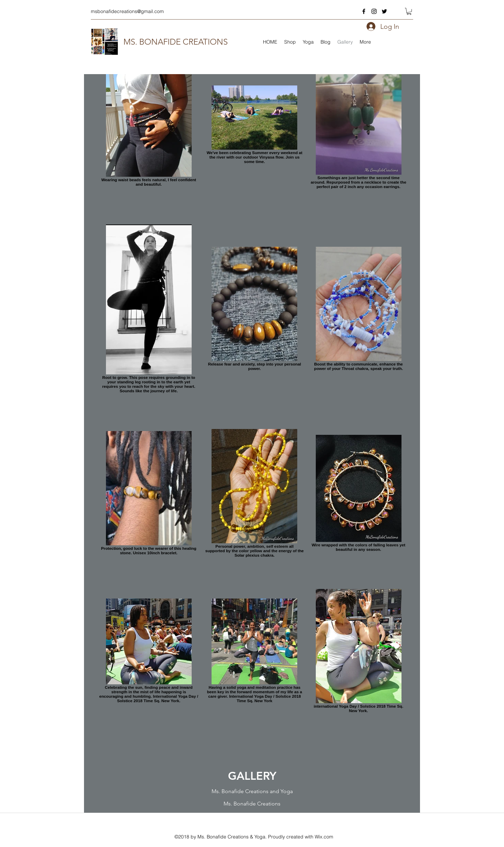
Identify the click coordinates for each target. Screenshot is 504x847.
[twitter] (384, 11)
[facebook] (364, 11)
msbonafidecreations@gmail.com (127, 11)
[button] (409, 11)
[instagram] (374, 11)
